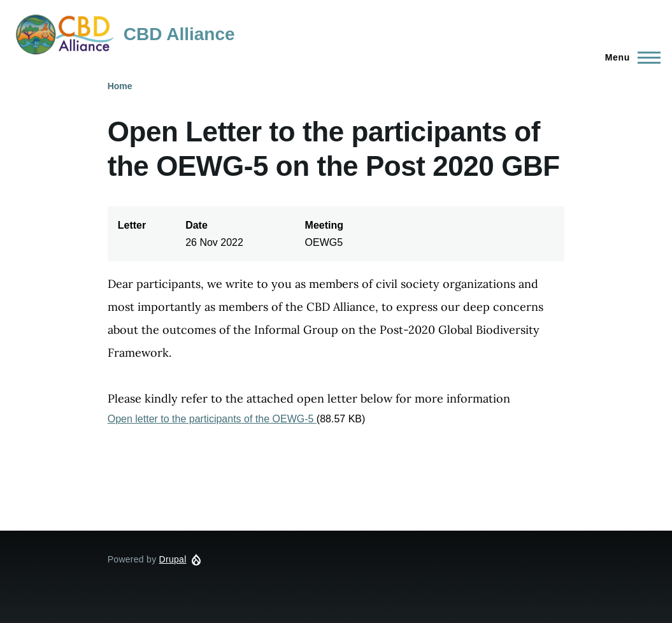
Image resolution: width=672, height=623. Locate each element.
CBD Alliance (179, 34)
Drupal (173, 559)
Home (120, 86)
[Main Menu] (629, 57)
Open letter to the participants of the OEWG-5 (212, 419)
